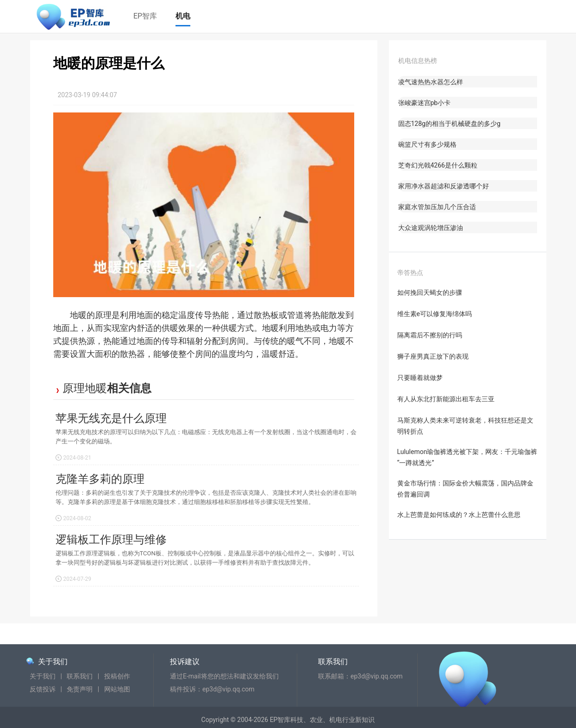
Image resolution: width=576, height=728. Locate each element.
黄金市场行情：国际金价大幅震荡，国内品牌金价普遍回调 (465, 489)
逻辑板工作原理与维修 (111, 540)
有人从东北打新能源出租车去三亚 (446, 399)
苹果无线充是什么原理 (111, 418)
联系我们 (80, 676)
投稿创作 (117, 676)
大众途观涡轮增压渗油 (431, 228)
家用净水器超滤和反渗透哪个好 (444, 186)
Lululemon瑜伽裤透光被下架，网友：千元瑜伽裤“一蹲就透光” (467, 457)
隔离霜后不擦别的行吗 (430, 335)
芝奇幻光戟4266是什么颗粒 (438, 165)
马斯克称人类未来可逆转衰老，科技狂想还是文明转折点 (465, 426)
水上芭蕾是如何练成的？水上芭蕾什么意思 (459, 515)
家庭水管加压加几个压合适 (437, 207)
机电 (183, 16)
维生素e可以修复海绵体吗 (435, 314)
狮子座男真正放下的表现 (433, 356)
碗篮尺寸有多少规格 (427, 144)
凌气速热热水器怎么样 (431, 82)
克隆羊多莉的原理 (100, 479)
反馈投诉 (43, 689)
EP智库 (145, 16)
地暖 (96, 388)
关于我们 (53, 662)
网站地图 (117, 689)
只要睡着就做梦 (420, 378)
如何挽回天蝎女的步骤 (430, 292)
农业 (316, 720)
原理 (74, 388)
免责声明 (80, 689)
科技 (297, 720)
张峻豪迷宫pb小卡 (425, 103)
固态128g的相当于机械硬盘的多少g (449, 124)
